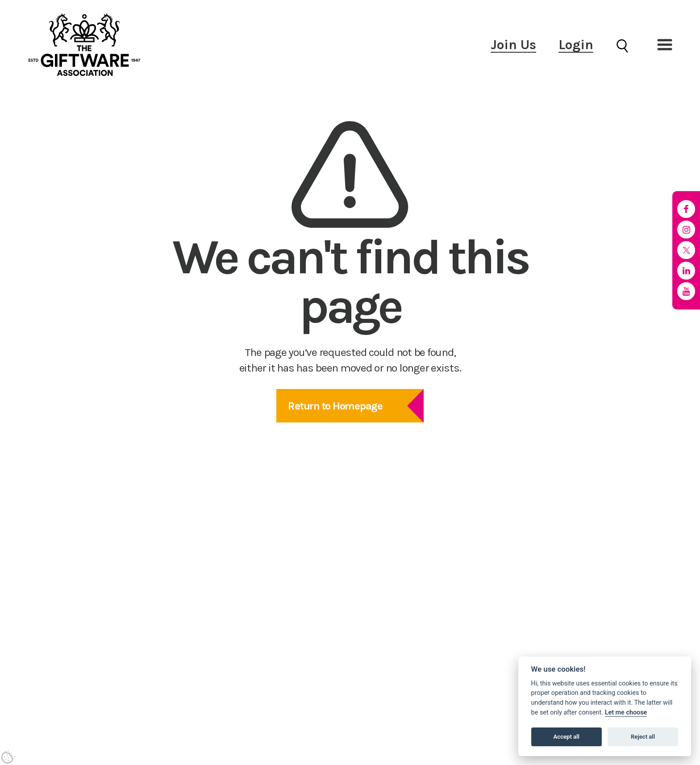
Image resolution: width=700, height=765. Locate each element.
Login (576, 45)
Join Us (513, 45)
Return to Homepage (335, 406)
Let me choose (626, 713)
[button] (665, 45)
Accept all (567, 737)
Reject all (643, 737)
